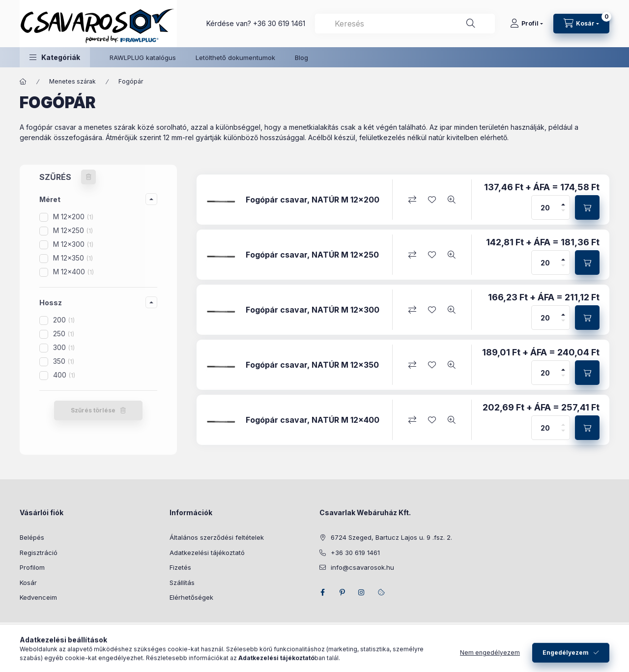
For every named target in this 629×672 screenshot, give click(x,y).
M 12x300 (73, 244)
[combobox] (405, 24)
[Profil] (527, 24)
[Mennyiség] (545, 207)
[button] (55, 57)
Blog (301, 58)
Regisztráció (39, 553)
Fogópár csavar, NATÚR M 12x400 (313, 420)
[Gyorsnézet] (452, 200)
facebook (322, 592)
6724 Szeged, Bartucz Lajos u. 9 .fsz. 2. (391, 537)
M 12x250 (73, 230)
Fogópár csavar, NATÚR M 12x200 (313, 200)
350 (64, 361)
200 (64, 320)
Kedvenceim (38, 597)
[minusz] (563, 213)
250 (64, 334)
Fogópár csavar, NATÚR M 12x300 (313, 310)
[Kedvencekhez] (432, 200)
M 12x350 (73, 258)
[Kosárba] (587, 207)
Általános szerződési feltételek (217, 537)
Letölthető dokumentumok (235, 58)
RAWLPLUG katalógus (143, 58)
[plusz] (563, 202)
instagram (362, 592)
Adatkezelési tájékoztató (207, 553)
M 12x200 (73, 217)
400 (64, 375)
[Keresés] (471, 24)
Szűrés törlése (93, 410)
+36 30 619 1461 (279, 23)
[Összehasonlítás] (412, 200)
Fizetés (180, 567)
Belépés (32, 537)
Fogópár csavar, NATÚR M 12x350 (312, 365)
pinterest (342, 592)
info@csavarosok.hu (362, 567)
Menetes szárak (72, 81)
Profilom (32, 567)
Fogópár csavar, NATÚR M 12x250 (312, 255)
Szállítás (182, 583)
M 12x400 (73, 272)
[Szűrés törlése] (88, 177)
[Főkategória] (23, 82)
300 (64, 347)
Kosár (28, 583)
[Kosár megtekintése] (581, 24)
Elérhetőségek (191, 597)
